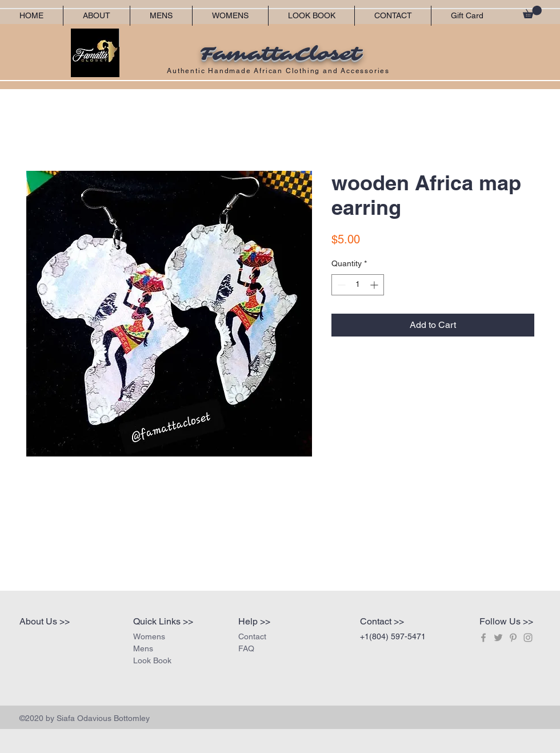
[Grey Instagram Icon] (528, 638)
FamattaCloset (280, 54)
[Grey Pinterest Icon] (513, 638)
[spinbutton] (358, 285)
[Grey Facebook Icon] (483, 638)
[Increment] (375, 285)
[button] (532, 12)
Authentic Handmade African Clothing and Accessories (280, 71)
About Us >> (45, 621)
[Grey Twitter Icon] (498, 638)
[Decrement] (340, 285)
